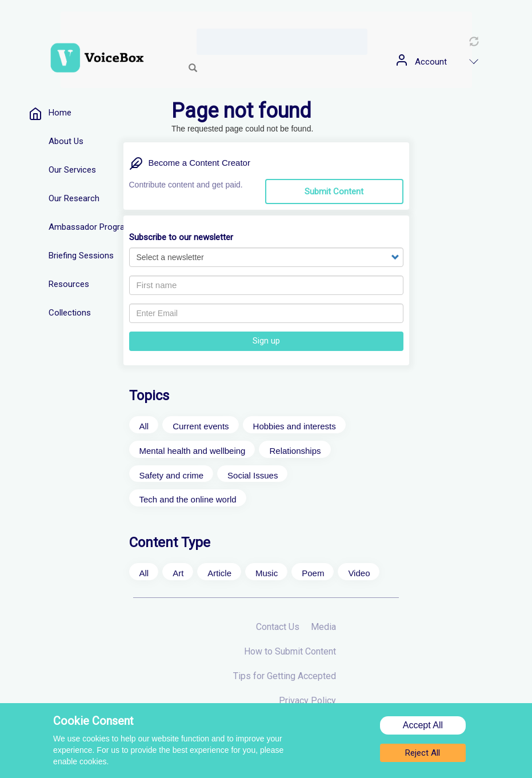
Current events (201, 426)
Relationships (295, 451)
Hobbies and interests (295, 426)
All (144, 426)
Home (60, 113)
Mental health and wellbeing (193, 451)
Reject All (423, 755)
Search (193, 69)
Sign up (266, 341)
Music (267, 573)
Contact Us (278, 627)
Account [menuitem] (431, 62)
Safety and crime (172, 475)
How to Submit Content (290, 651)
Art (178, 573)
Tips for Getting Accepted (285, 676)
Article (219, 573)
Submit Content (334, 191)
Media (323, 627)
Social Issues (253, 475)
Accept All (423, 727)
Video (359, 573)
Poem (313, 573)
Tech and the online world (188, 499)
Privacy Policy (307, 701)
